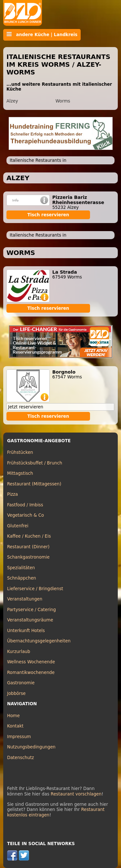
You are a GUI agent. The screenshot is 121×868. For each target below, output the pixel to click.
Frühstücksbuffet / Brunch (35, 463)
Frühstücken (20, 452)
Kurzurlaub (19, 652)
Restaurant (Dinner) (28, 547)
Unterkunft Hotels (26, 631)
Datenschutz (20, 758)
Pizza (12, 494)
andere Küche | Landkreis (42, 34)
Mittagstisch (20, 473)
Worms (63, 101)
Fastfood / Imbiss (25, 505)
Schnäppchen (22, 578)
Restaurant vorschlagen (76, 794)
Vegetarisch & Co (25, 515)
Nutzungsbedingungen (31, 747)
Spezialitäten (21, 568)
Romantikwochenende (31, 673)
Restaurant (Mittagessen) (34, 484)
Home (13, 716)
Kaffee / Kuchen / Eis (29, 536)
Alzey (12, 101)
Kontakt (15, 726)
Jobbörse (16, 693)
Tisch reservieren (48, 215)
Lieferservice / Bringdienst (35, 589)
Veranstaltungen (25, 599)
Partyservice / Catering (31, 610)
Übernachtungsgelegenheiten (39, 641)
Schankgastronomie (28, 557)
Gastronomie (21, 683)
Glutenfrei (18, 526)
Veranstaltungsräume (30, 620)
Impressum (19, 737)
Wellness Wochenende (31, 662)
